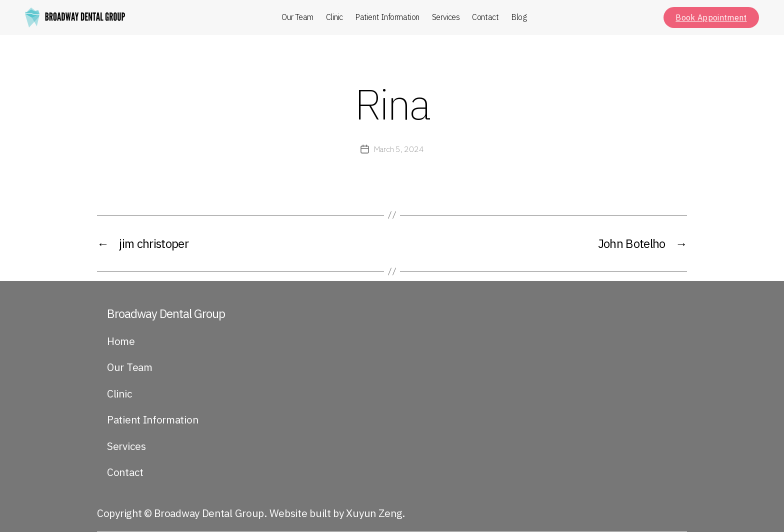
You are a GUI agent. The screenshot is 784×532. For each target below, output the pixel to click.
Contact (485, 17)
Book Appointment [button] (711, 17)
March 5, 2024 (399, 149)
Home (121, 341)
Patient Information (387, 17)
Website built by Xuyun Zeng (336, 513)
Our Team (297, 17)
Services (446, 17)
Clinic (334, 17)
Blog (519, 17)
